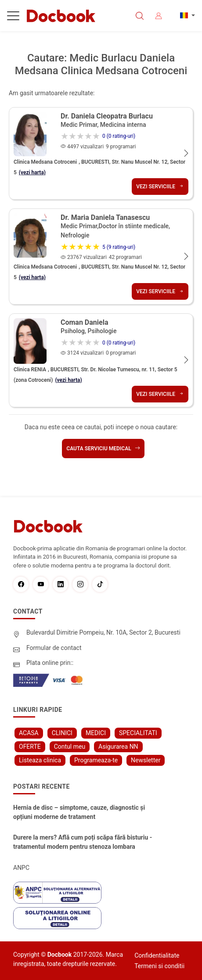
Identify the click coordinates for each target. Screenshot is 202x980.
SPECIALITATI (138, 733)
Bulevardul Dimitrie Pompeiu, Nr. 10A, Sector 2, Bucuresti (103, 632)
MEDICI (96, 733)
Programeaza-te (96, 760)
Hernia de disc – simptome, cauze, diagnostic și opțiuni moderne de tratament (79, 812)
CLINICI (62, 733)
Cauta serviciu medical (103, 449)
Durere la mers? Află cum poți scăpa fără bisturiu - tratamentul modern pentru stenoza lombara (83, 842)
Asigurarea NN (118, 747)
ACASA (29, 733)
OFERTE (30, 747)
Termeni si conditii (159, 966)
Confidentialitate (157, 955)
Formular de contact (54, 648)
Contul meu (70, 747)
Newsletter (146, 760)
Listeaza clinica (40, 760)
